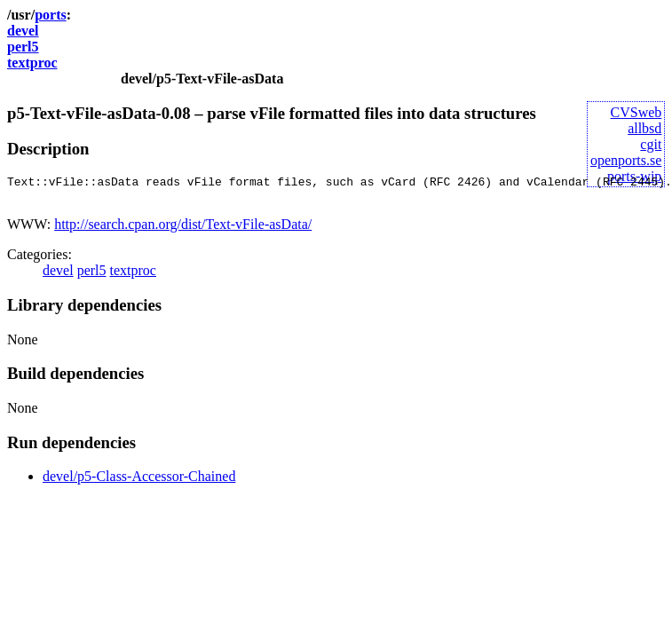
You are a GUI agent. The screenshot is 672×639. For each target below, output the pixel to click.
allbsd (644, 128)
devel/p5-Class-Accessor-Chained (139, 481)
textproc (32, 63)
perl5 (23, 47)
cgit (651, 144)
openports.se (626, 160)
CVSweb (636, 112)
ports (51, 15)
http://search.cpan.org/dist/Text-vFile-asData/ (183, 229)
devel (23, 31)
